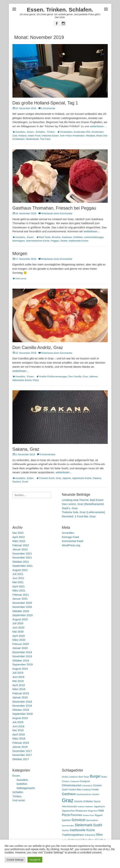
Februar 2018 (21, 743)
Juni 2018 (18, 726)
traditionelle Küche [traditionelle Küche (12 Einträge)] (82, 830)
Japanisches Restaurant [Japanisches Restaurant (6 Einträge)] (74, 811)
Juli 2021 (18, 574)
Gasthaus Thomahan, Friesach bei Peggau (54, 208)
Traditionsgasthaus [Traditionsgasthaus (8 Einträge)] (73, 835)
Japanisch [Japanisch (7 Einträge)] (99, 806)
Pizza (36, 380)
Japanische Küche (82, 478)
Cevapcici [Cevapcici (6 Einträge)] (85, 781)
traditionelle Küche (79, 241)
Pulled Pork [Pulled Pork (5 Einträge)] (88, 815)
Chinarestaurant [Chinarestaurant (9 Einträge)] (72, 785)
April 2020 (19, 636)
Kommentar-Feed (73, 541)
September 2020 (23, 615)
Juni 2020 (18, 628)
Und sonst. (21, 279)
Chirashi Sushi (47, 478)
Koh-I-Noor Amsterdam (72, 136)
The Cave (45, 139)
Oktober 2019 (21, 660)
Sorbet (64, 241)
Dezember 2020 (22, 603)
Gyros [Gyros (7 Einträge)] (97, 801)
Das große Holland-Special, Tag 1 (45, 103)
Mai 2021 (18, 582)
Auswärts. (21, 132)
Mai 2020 (18, 632)
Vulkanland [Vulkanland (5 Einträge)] (90, 835)
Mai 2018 (18, 730)
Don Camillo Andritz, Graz (38, 347)
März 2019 (19, 689)
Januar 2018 (20, 747)
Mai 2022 (18, 533)
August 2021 (20, 570)
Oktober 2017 (21, 759)
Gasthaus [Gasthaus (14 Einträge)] (69, 794)
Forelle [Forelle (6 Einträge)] (95, 789)
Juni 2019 (18, 677)
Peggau (55, 241)
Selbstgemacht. (26, 788)
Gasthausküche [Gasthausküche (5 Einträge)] (84, 794)
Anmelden (68, 533)
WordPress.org (71, 545)
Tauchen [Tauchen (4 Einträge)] (66, 830)
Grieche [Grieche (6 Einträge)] (78, 801)
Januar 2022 (20, 549)
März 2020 (19, 640)
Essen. (31, 132)
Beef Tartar (45, 237)
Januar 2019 (20, 697)
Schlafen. (41, 132)
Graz (85, 377)
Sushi (25, 482)
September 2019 (23, 664)
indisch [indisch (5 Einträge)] (81, 807)
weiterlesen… (98, 126)
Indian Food (34, 136)
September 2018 (23, 714)
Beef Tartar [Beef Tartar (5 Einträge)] (84, 777)
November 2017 (22, 755)
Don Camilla (75, 377)
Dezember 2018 (22, 702)
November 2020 (22, 607)
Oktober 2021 (21, 562)
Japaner (67, 478)
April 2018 (19, 734)
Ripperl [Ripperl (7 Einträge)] (99, 815)
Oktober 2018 (21, 710)
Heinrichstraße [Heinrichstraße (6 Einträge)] (70, 806)
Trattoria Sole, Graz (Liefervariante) (83, 512)
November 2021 (22, 557)
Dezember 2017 (22, 751)
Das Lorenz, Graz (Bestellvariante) (83, 504)
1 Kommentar (48, 108)
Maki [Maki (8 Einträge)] (101, 811)
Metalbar (91, 136)
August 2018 (20, 718)
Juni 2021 (18, 578)
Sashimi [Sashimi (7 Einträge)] (66, 820)
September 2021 (23, 566)
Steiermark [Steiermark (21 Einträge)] (84, 825)
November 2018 (22, 706)
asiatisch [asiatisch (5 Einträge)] (73, 777)
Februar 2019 (21, 693)
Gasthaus (67, 237)
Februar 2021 (21, 595)
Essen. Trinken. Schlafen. (60, 10)
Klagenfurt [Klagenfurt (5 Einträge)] (93, 811)
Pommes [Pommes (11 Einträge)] (76, 815)
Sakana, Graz (26, 449)
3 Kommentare (47, 454)
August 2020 (20, 619)
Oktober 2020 (21, 611)
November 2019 (22, 656)
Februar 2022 (21, 545)
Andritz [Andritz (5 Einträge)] (65, 777)
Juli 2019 (18, 673)
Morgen (20, 253)
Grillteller (78, 237)
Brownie (56, 237)
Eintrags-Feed (71, 537)
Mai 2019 (18, 681)
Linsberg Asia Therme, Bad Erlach (83, 500)
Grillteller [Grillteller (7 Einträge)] (88, 801)
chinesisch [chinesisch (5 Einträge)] (87, 786)
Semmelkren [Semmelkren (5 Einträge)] (92, 820)
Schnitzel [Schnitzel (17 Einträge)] (78, 820)
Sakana (97, 478)
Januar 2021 (20, 599)
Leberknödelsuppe (94, 237)
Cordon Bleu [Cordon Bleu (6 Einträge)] (75, 789)
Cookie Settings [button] (15, 860)
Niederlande (32, 139)
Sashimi (17, 482)
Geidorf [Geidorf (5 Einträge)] (96, 794)
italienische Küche (22, 380)
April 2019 (19, 685)
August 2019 (20, 669)
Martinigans (19, 241)
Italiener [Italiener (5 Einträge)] (89, 807)
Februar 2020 (21, 644)
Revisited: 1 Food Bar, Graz (79, 516)
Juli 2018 (18, 722)
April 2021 (19, 586)
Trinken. (51, 132)
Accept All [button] (35, 860)
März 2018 (19, 738)
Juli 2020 (18, 623)
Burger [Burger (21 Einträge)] (95, 776)
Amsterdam (66, 132)
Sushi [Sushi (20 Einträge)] (98, 825)
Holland (22, 136)
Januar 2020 (20, 648)
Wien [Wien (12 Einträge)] (99, 835)
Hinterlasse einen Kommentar (57, 213)
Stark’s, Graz (70, 508)
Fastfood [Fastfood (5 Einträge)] (86, 790)
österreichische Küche (38, 241)
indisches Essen (50, 136)
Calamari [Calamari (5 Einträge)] (75, 781)
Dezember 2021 (22, 553)
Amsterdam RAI (82, 132)
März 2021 (19, 590)
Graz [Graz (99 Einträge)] (68, 800)
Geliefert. (22, 784)
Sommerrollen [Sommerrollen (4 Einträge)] (68, 826)
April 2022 (19, 537)
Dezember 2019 (22, 652)
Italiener (93, 377)
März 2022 (19, 541)
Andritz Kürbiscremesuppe (53, 377)
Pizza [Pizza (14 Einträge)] (66, 815)
